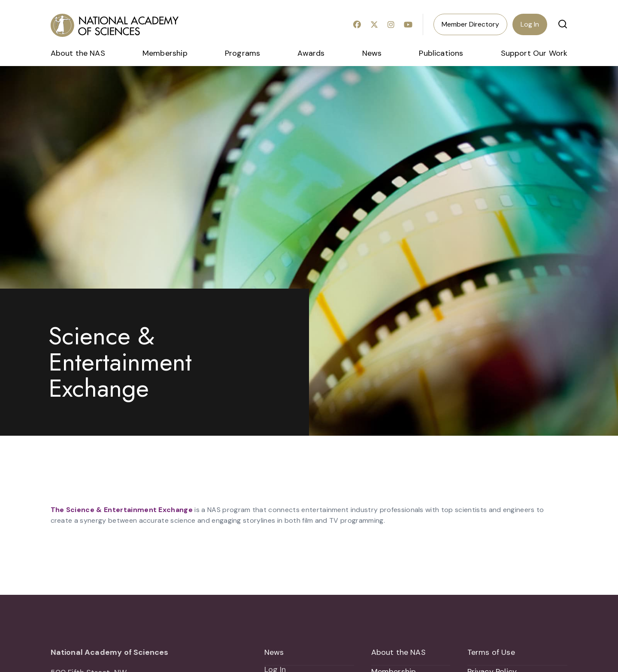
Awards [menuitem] (311, 53)
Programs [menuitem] (242, 53)
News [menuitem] (372, 53)
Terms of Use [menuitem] (491, 652)
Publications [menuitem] (441, 53)
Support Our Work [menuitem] (534, 53)
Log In (530, 24)
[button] (563, 24)
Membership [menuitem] (165, 53)
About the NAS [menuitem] (78, 53)
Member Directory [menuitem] (470, 24)
